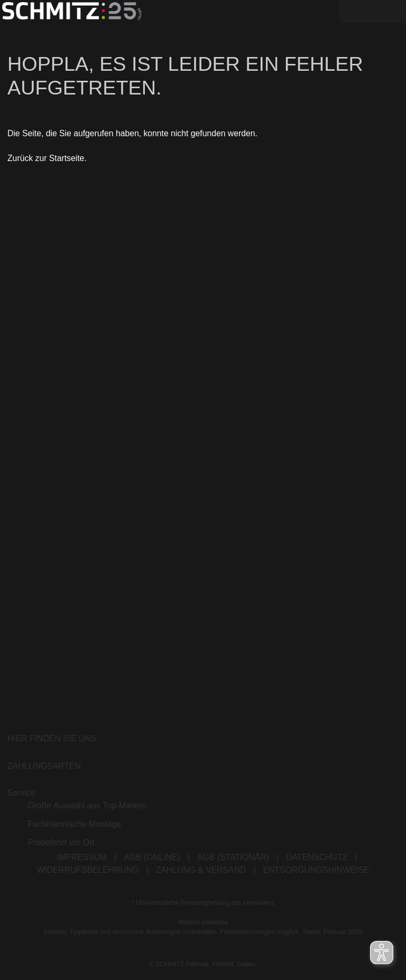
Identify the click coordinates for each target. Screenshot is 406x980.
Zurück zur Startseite (46, 162)
